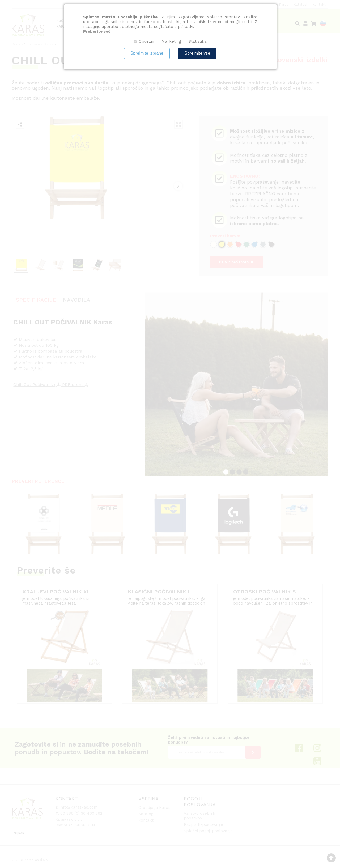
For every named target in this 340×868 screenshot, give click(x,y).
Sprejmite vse (197, 53)
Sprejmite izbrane (147, 53)
